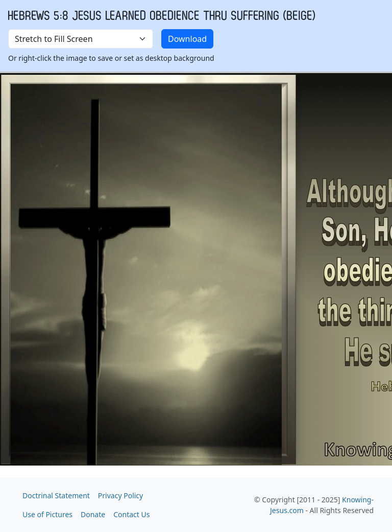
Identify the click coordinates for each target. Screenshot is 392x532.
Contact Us (131, 514)
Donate (93, 514)
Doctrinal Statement (56, 495)
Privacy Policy (120, 495)
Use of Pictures (47, 514)
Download (187, 39)
